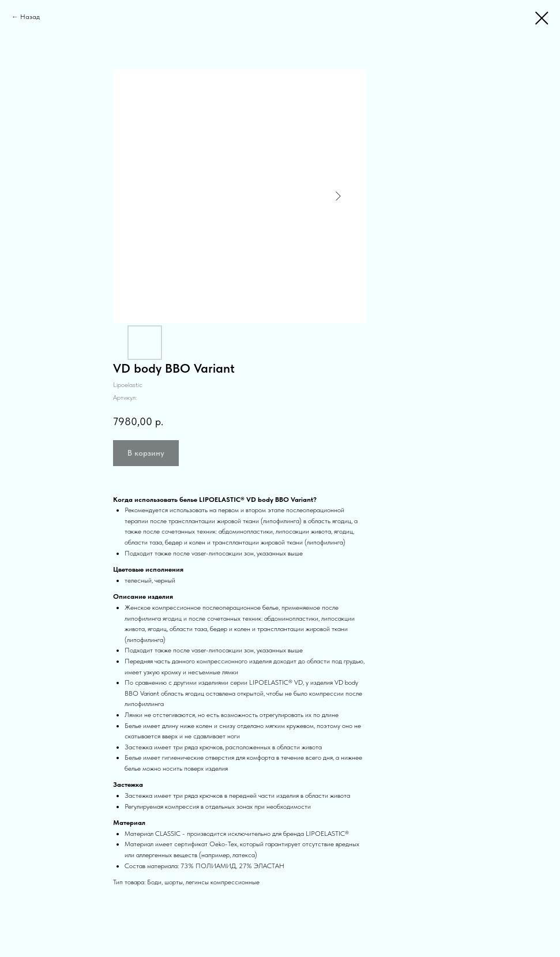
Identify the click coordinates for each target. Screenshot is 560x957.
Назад (30, 17)
